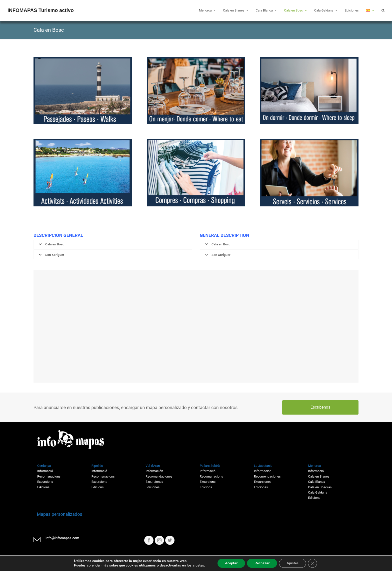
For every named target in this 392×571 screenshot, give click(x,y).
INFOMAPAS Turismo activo (41, 10)
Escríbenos (320, 407)
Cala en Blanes (319, 476)
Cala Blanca (316, 482)
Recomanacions (49, 476)
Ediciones (152, 487)
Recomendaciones (159, 476)
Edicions (43, 487)
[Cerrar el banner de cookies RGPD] (312, 563)
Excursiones (154, 482)
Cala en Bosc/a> (320, 487)
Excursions (45, 482)
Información (154, 471)
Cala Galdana (318, 492)
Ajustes (292, 563)
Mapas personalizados (58, 514)
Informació (208, 471)
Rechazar (262, 563)
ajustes (198, 566)
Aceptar (231, 563)
